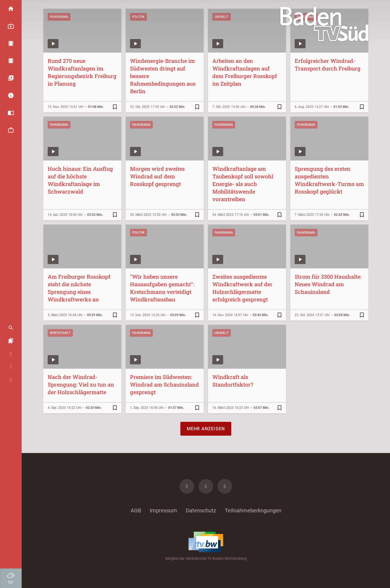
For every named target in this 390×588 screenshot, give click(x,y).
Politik (138, 17)
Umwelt (222, 17)
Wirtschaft (60, 333)
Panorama (59, 17)
